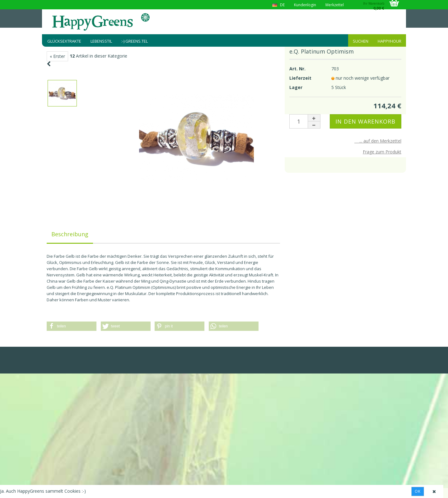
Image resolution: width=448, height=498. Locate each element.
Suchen (361, 41)
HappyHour (390, 41)
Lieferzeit (300, 78)
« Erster (57, 56)
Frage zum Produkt (382, 152)
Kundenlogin (305, 5)
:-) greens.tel (135, 41)
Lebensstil (101, 41)
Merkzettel (335, 5)
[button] (72, 326)
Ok (418, 491)
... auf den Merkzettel (378, 141)
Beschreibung (70, 234)
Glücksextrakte (64, 41)
